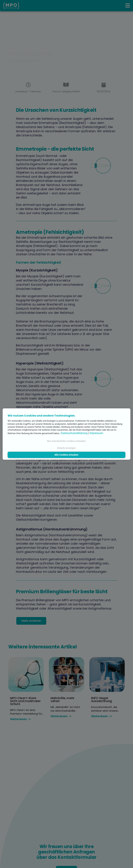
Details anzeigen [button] (66, 448)
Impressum (96, 433)
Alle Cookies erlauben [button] (66, 455)
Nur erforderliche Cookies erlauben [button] (66, 441)
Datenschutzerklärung (74, 433)
